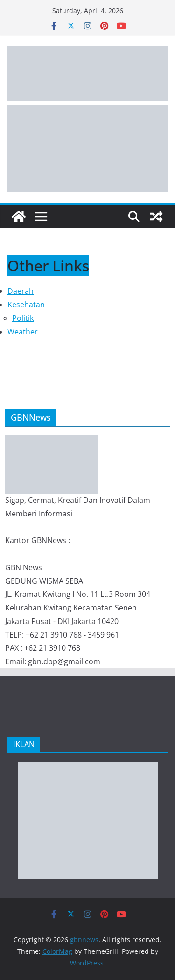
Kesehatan (26, 305)
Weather (23, 332)
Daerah (21, 291)
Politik (23, 318)
